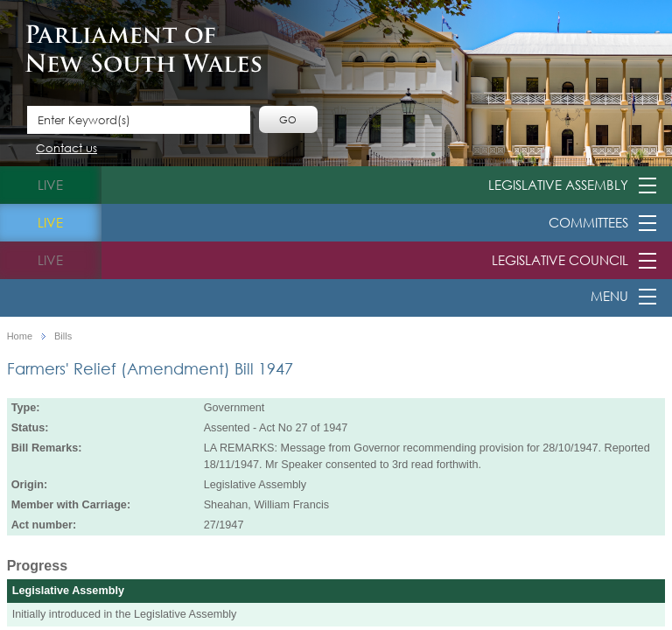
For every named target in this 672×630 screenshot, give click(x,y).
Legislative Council (560, 260)
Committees (588, 222)
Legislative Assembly (558, 185)
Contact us (66, 149)
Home (20, 336)
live (50, 185)
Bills (63, 336)
